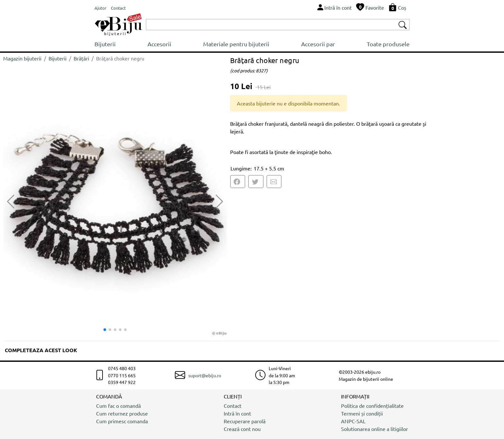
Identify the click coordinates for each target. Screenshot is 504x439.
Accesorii (159, 44)
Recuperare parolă (245, 421)
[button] (219, 202)
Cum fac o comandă (118, 406)
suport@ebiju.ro (205, 375)
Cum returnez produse (122, 413)
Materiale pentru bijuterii (236, 44)
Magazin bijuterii (22, 58)
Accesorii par (318, 44)
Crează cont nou (242, 429)
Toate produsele (388, 44)
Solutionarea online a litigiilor (374, 429)
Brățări (81, 58)
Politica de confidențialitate (372, 406)
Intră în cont (237, 413)
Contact (233, 406)
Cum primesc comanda (122, 421)
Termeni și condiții (362, 413)
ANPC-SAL (353, 421)
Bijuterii (105, 44)
